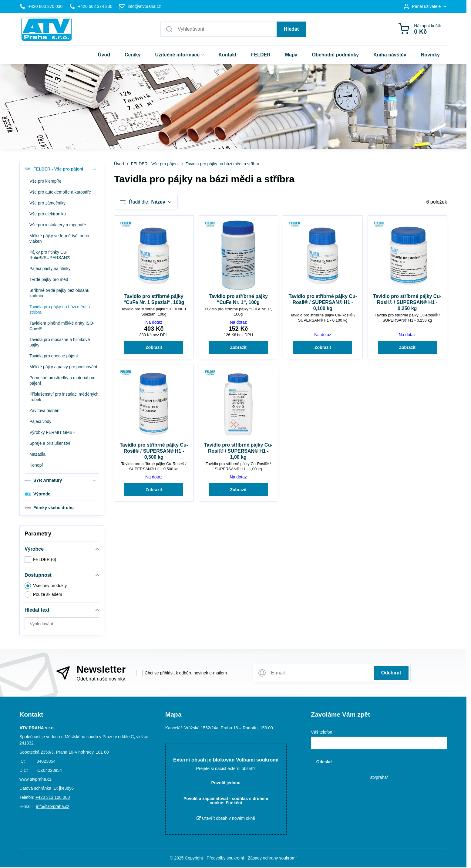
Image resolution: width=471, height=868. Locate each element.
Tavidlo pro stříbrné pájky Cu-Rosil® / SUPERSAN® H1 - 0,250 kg (407, 302)
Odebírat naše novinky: (101, 679)
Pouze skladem (43, 594)
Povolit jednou (226, 783)
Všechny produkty (46, 586)
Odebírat (391, 673)
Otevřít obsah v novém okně (226, 818)
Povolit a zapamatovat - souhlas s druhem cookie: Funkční (226, 801)
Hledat (291, 29)
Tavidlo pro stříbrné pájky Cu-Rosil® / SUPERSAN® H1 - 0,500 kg (154, 451)
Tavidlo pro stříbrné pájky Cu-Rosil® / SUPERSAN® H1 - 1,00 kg (238, 451)
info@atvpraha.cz (53, 806)
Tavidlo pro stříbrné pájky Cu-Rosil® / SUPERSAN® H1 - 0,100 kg (323, 302)
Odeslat (324, 762)
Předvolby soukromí (225, 858)
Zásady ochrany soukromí (272, 858)
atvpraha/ (379, 777)
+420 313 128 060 (53, 797)
